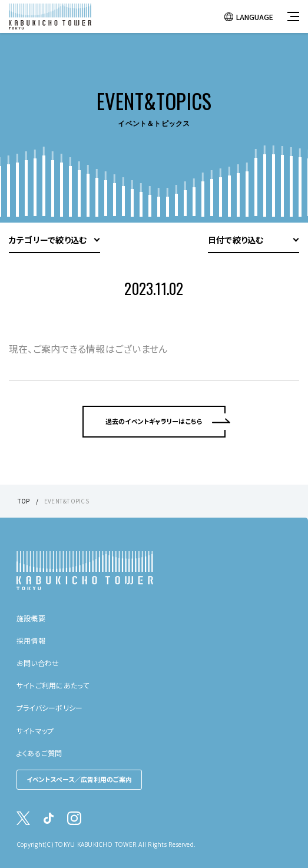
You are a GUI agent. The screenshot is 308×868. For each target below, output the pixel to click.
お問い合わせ (38, 663)
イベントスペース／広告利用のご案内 (79, 779)
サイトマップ (35, 730)
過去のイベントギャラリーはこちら (154, 421)
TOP (24, 501)
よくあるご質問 (39, 753)
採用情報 (31, 640)
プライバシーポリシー (49, 708)
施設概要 (31, 618)
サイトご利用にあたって (53, 685)
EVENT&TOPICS (67, 501)
